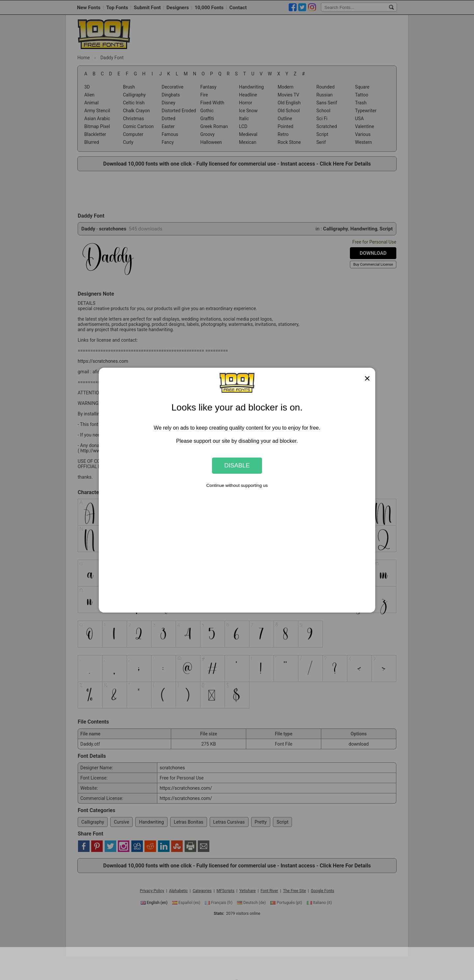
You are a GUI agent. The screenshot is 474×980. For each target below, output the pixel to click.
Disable (237, 465)
